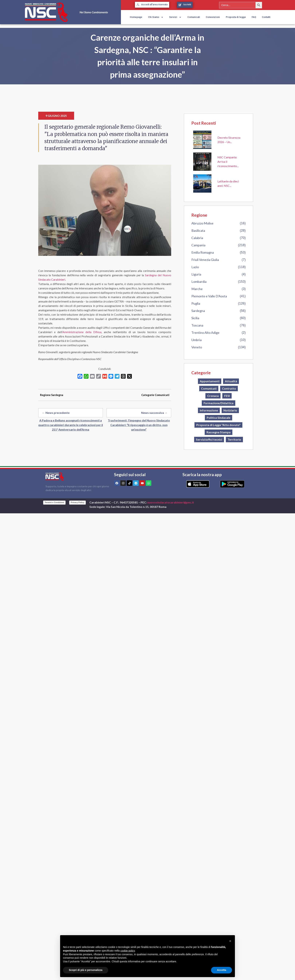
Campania (198, 245)
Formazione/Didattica (219, 403)
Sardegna (198, 311)
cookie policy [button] (128, 951)
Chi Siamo (156, 17)
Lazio (195, 267)
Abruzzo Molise (202, 223)
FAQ (254, 17)
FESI (227, 396)
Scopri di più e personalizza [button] (86, 970)
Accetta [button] (222, 970)
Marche (197, 289)
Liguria (196, 274)
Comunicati (194, 17)
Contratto (229, 388)
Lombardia (199, 282)
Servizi (175, 17)
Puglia (196, 303)
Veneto (197, 347)
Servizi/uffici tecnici (209, 439)
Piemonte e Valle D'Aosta (209, 296)
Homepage (136, 17)
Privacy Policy (77, 502)
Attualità (231, 381)
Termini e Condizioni (54, 502)
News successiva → (154, 413)
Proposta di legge (236, 17)
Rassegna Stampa (219, 432)
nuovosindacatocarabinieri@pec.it (171, 502)
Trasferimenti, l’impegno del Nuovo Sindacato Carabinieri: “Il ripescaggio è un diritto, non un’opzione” (139, 425)
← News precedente (56, 413)
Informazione (209, 410)
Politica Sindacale (219, 418)
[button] (230, 941)
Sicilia (195, 318)
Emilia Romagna (203, 252)
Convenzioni (213, 17)
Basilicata (198, 231)
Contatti (266, 17)
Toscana (197, 325)
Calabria (197, 238)
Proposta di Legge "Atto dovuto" (218, 425)
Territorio (234, 439)
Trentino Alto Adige (205, 333)
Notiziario (230, 410)
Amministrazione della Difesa (82, 332)
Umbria (196, 340)
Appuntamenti (210, 381)
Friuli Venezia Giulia (205, 260)
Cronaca (213, 396)
